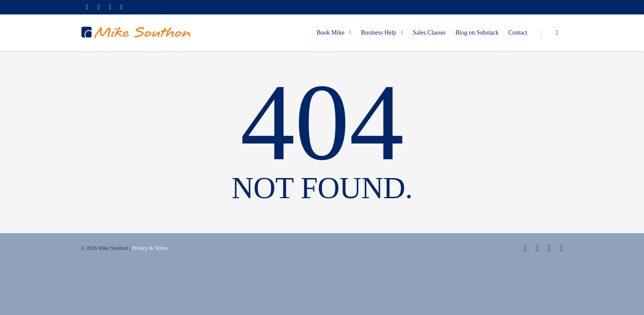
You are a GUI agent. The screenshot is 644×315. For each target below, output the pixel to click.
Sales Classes (429, 33)
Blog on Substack (477, 33)
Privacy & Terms (150, 248)
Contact (518, 33)
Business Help (383, 33)
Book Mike (334, 33)
